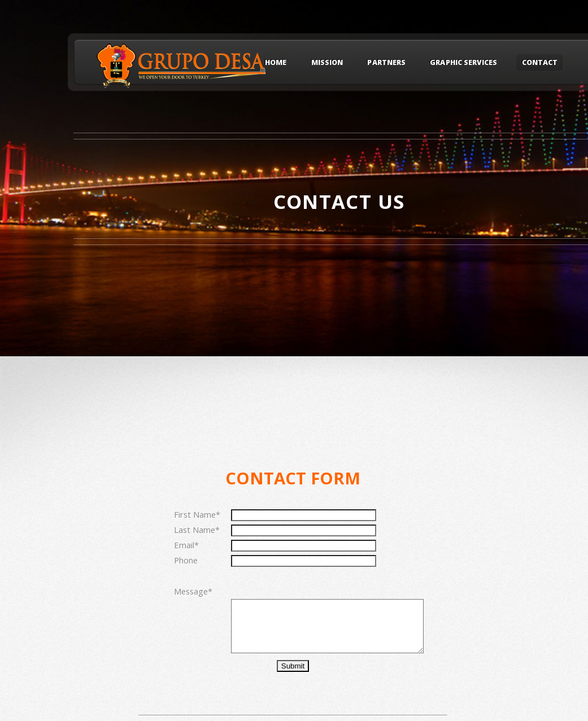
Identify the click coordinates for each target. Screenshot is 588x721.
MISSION (327, 63)
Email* (186, 545)
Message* (193, 591)
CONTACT (540, 63)
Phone (186, 560)
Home (276, 63)
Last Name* (197, 530)
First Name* (197, 514)
